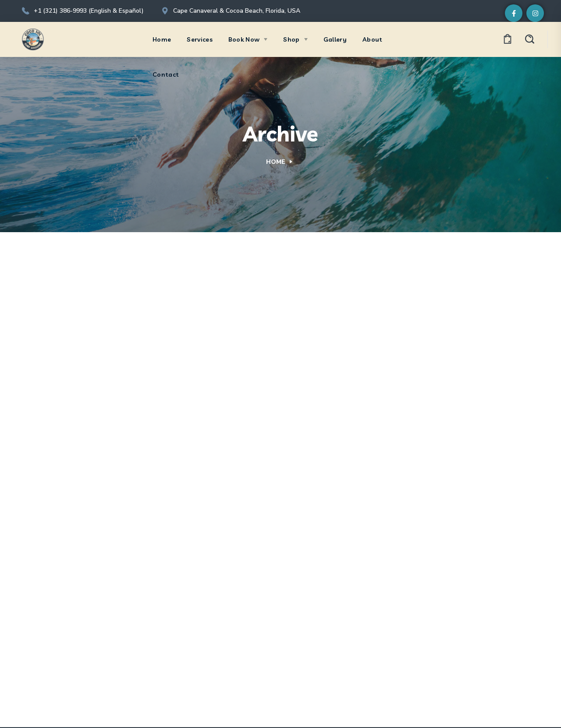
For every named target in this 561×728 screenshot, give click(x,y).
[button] (508, 39)
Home (276, 162)
